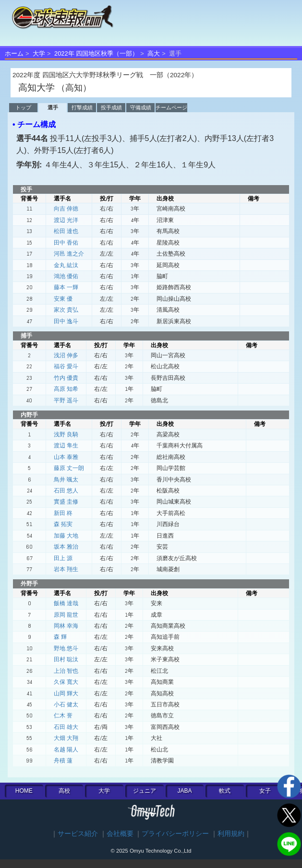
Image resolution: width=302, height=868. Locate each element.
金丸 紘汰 (66, 265)
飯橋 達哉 (66, 603)
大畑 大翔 (66, 738)
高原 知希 (66, 389)
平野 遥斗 (66, 400)
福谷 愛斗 (66, 366)
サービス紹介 (78, 834)
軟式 (225, 791)
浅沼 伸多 (66, 355)
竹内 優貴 (66, 378)
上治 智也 (66, 671)
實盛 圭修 (66, 502)
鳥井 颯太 (66, 480)
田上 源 (63, 558)
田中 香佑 (66, 243)
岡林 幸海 (66, 626)
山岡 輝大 (66, 693)
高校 (64, 791)
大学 (39, 53)
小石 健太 (66, 704)
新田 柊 (63, 513)
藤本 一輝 (66, 287)
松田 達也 (66, 231)
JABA (185, 791)
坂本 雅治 (66, 547)
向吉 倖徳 (66, 209)
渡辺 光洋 (66, 220)
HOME (24, 791)
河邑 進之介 (69, 254)
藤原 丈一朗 (69, 468)
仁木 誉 (63, 716)
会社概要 (120, 834)
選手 (53, 107)
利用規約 (231, 834)
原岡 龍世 (66, 615)
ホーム (14, 53)
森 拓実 (63, 524)
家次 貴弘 (66, 310)
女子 (265, 791)
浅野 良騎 (66, 434)
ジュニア (145, 791)
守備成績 (141, 107)
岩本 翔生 (66, 569)
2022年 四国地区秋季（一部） (96, 53)
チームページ (171, 107)
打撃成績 (82, 107)
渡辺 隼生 (66, 446)
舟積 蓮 (63, 761)
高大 (154, 53)
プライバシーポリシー (175, 834)
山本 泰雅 (66, 457)
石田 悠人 (66, 491)
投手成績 (111, 107)
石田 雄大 (66, 727)
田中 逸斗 (66, 321)
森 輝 (60, 637)
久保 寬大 (66, 682)
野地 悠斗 (66, 648)
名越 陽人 (66, 750)
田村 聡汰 (66, 659)
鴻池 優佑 (66, 276)
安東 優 (63, 299)
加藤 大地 (66, 536)
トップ (23, 107)
